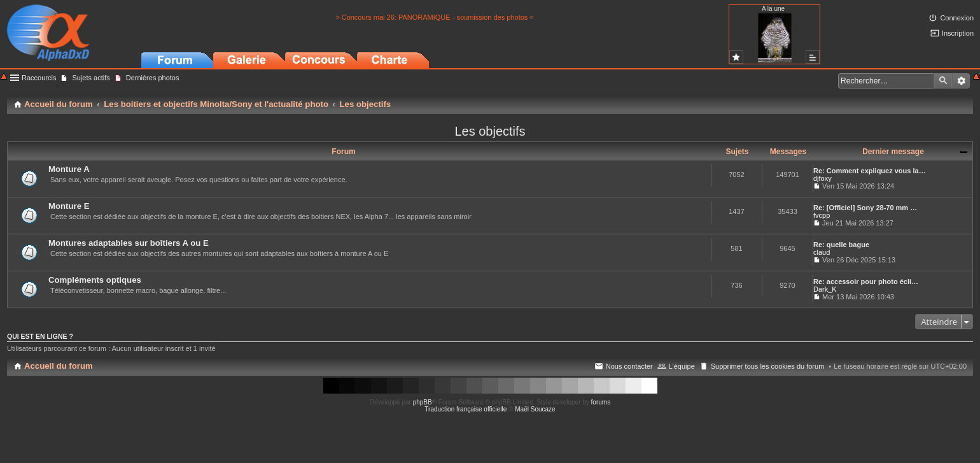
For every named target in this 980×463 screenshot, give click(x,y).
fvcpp (822, 215)
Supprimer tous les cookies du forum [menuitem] (768, 366)
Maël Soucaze (535, 409)
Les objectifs (490, 131)
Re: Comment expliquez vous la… (870, 171)
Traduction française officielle (465, 409)
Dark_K (825, 289)
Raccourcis (39, 78)
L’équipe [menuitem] (682, 366)
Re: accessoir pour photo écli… (866, 281)
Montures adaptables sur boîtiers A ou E (129, 243)
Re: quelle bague (841, 245)
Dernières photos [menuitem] (153, 78)
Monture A (69, 169)
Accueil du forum (59, 366)
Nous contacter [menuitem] (629, 366)
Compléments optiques (95, 280)
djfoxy (822, 178)
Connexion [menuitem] (957, 18)
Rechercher (943, 81)
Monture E (69, 206)
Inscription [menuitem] (958, 33)
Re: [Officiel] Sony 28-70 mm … (865, 208)
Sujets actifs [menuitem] (91, 78)
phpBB (423, 402)
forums (601, 402)
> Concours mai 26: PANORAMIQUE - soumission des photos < (435, 17)
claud (822, 252)
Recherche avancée (961, 81)
